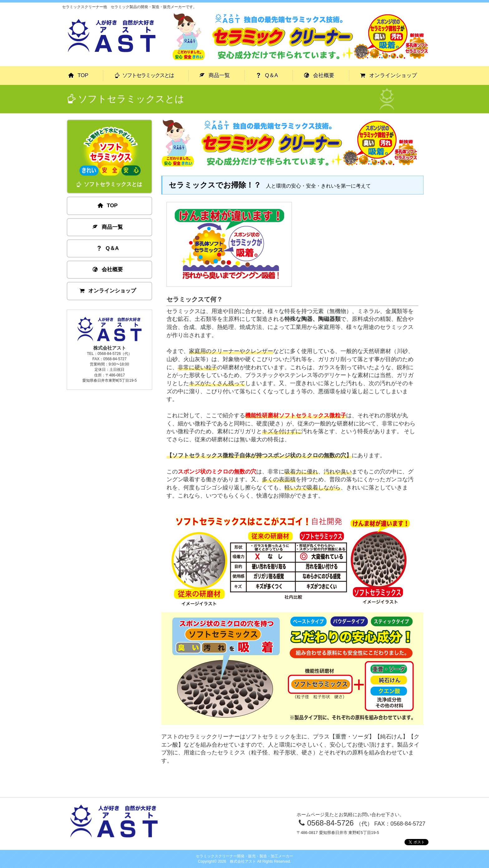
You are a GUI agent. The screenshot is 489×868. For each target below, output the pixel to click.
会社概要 (319, 75)
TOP (79, 75)
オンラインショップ (389, 75)
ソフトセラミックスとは (144, 75)
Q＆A (267, 75)
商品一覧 (215, 75)
